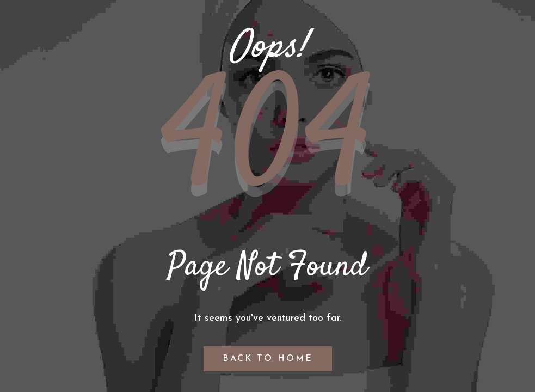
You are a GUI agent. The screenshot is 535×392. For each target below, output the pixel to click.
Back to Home (268, 359)
